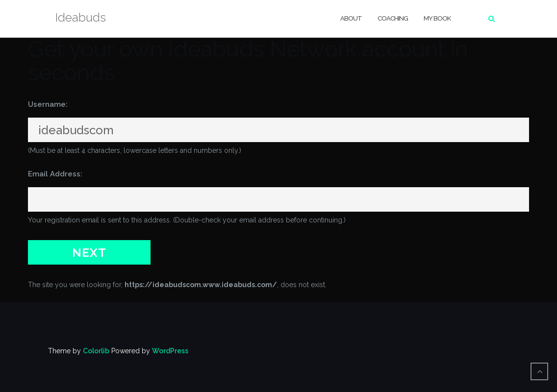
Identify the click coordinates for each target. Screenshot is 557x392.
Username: (48, 104)
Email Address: (55, 174)
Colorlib (96, 351)
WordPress (170, 351)
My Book (437, 18)
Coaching (393, 18)
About (351, 18)
